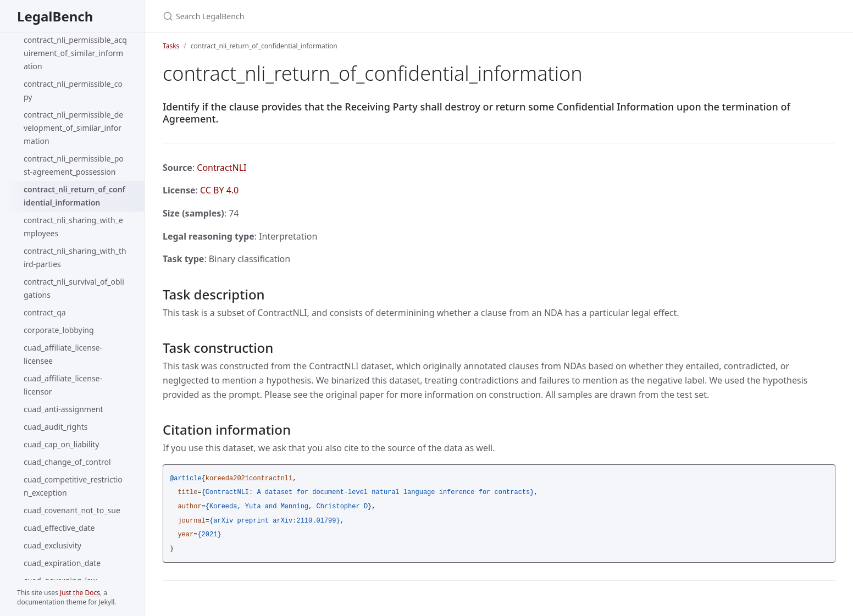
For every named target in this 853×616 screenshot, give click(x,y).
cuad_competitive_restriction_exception (73, 486)
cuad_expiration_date (62, 563)
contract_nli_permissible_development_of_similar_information (73, 128)
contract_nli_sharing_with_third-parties (75, 257)
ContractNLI (221, 168)
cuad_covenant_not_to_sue (72, 510)
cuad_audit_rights (56, 427)
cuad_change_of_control (67, 462)
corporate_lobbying (59, 330)
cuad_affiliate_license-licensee (63, 354)
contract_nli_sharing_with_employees (73, 227)
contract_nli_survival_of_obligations (74, 288)
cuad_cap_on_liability (62, 444)
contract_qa (45, 312)
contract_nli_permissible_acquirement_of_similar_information (75, 53)
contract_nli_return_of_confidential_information (74, 196)
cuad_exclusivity (52, 545)
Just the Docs (80, 593)
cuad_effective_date (59, 528)
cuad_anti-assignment (63, 409)
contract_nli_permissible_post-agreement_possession (74, 165)
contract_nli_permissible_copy (73, 90)
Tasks (171, 46)
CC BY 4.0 (219, 190)
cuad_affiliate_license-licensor (63, 385)
